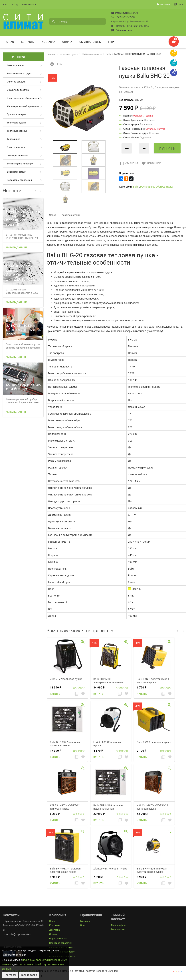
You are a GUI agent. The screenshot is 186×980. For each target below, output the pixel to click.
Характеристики (71, 215)
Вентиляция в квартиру (20, 164)
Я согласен (10, 975)
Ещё (111, 42)
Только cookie (29, 975)
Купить (55, 694)
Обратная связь (122, 30)
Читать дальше (17, 247)
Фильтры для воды (18, 155)
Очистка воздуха (16, 82)
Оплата (67, 42)
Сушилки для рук (16, 114)
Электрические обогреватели (23, 98)
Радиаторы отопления (19, 180)
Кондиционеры (15, 65)
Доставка (48, 42)
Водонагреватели (17, 172)
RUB (5, 4)
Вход (15, 4)
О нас (10, 42)
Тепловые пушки (16, 123)
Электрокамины (16, 147)
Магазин (163, 4)
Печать (57, 64)
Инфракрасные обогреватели (23, 106)
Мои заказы (118, 929)
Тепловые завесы (17, 131)
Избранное (151, 163)
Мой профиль (119, 925)
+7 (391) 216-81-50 (123, 17)
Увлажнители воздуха (19, 73)
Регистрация (29, 4)
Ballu (108, 54)
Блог (179, 4)
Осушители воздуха (18, 90)
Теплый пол (14, 139)
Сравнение (129, 163)
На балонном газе (92, 54)
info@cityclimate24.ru (124, 13)
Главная (51, 54)
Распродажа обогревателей (157, 187)
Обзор (53, 215)
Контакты (28, 42)
